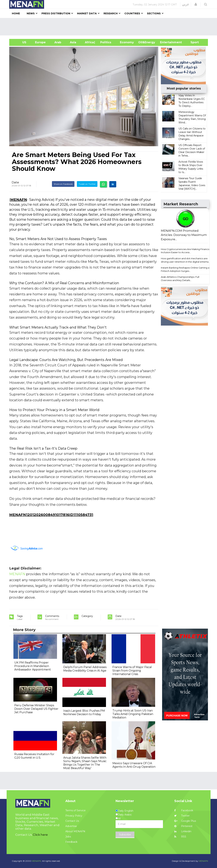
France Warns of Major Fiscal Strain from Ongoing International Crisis (132, 671)
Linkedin (183, 831)
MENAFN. (37, 861)
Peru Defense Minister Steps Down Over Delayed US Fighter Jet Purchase (36, 709)
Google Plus (185, 821)
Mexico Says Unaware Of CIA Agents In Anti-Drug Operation (134, 765)
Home (16, 13)
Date (15, 182)
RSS (180, 837)
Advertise (71, 826)
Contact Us (72, 821)
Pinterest (183, 826)
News (31, 13)
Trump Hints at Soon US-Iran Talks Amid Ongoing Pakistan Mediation (133, 714)
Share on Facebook (63, 184)
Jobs (68, 837)
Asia (73, 42)
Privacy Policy (74, 816)
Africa (89, 42)
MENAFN (19, 200)
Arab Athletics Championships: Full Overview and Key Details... (180, 279)
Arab (58, 42)
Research (111, 13)
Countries (132, 13)
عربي (186, 4)
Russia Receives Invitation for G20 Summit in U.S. (34, 756)
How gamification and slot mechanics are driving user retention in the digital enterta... (185, 260)
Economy (127, 42)
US (20, 42)
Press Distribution (56, 13)
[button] (196, 4)
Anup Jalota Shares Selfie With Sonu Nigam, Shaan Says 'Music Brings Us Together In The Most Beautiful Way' (85, 763)
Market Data (87, 13)
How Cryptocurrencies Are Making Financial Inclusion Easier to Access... (186, 251)
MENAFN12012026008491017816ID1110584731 (51, 515)
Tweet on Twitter (87, 184)
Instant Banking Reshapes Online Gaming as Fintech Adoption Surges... (186, 269)
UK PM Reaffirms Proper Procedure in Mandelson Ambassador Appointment (33, 666)
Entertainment (166, 42)
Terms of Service (75, 810)
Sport (192, 42)
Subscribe (125, 835)
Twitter (182, 816)
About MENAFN (75, 831)
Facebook (184, 810)
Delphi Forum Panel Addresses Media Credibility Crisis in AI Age (85, 669)
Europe (40, 42)
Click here (40, 835)
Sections (154, 13)
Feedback (71, 842)
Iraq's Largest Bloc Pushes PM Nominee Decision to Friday (84, 712)
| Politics (105, 42)
